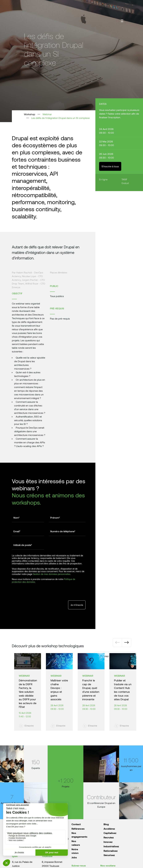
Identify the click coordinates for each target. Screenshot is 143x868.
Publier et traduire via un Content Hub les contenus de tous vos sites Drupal (123, 690)
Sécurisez (109, 855)
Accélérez (109, 829)
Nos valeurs (76, 843)
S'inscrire (29, 726)
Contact (76, 824)
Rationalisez (111, 851)
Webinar (47, 114)
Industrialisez (111, 846)
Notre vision (75, 851)
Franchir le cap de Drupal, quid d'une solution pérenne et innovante (91, 690)
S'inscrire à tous (110, 166)
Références (78, 829)
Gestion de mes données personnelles (52, 574)
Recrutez (109, 837)
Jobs (74, 857)
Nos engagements (79, 835)
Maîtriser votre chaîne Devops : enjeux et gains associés (59, 690)
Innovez (108, 842)
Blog (106, 824)
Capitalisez (110, 833)
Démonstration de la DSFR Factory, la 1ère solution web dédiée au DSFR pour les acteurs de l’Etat (28, 694)
